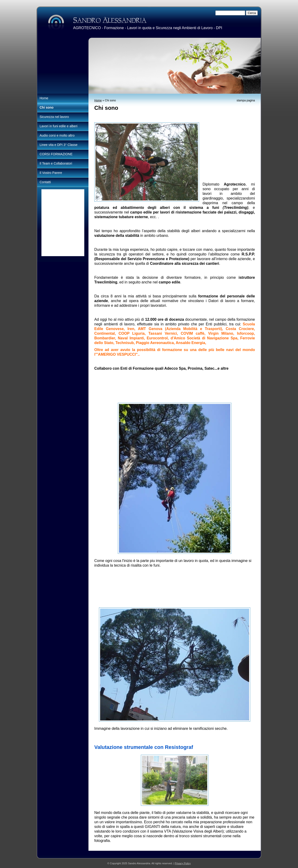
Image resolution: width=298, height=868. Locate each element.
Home (98, 100)
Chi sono (47, 107)
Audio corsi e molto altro (57, 135)
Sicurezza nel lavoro (54, 117)
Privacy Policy (183, 863)
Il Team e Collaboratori (56, 163)
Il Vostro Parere (51, 173)
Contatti (45, 182)
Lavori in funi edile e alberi (59, 126)
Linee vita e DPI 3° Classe (59, 145)
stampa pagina (246, 100)
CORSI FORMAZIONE (56, 154)
